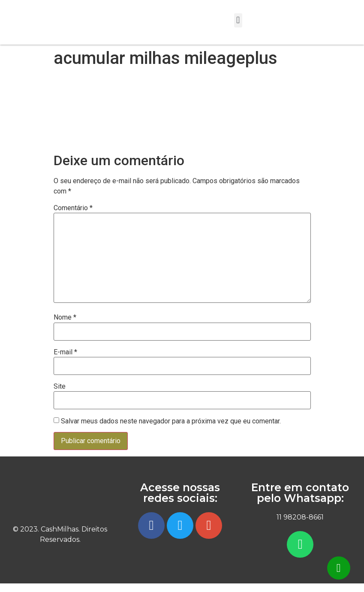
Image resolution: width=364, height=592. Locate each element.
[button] (238, 20)
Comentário (73, 208)
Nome (65, 317)
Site (60, 387)
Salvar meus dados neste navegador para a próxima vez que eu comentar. (171, 421)
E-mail (65, 352)
